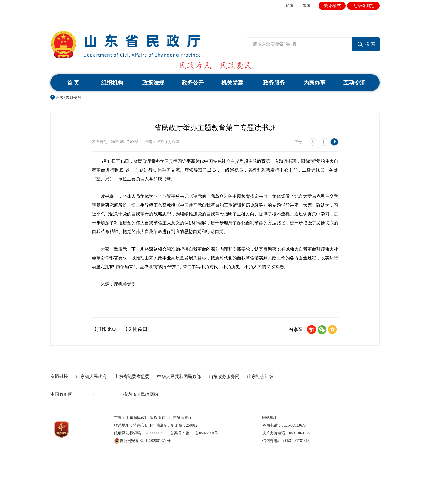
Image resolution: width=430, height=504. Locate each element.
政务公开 (193, 83)
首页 (60, 97)
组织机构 (112, 83)
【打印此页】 (107, 329)
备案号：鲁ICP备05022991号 (194, 433)
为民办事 (315, 83)
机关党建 (232, 83)
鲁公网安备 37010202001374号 (142, 441)
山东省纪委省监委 (132, 376)
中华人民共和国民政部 (179, 376)
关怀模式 (332, 6)
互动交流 (354, 83)
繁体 (307, 6)
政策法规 (153, 83)
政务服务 (274, 83)
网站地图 (270, 418)
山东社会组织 (260, 376)
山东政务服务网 (224, 376)
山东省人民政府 (91, 376)
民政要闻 (73, 97)
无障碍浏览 (363, 6)
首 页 (73, 83)
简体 (290, 6)
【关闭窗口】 (138, 329)
